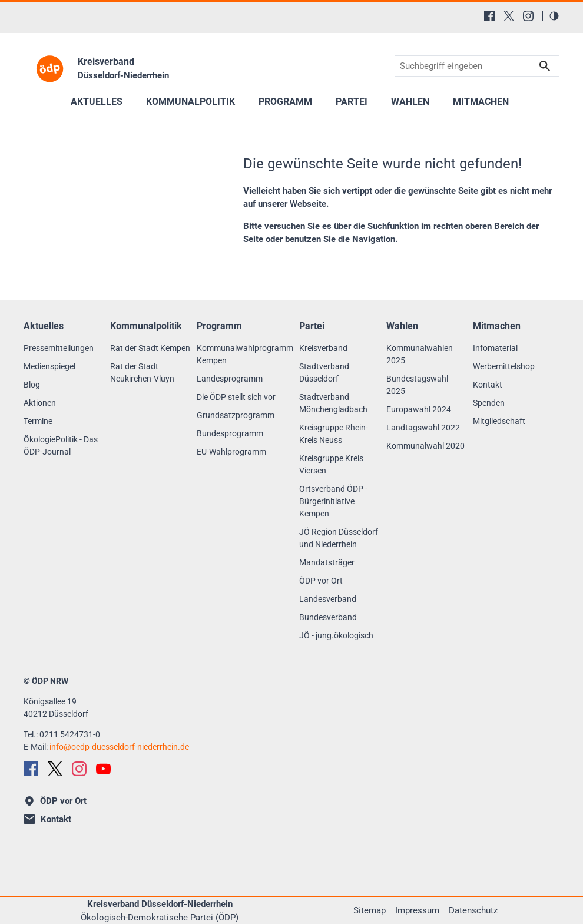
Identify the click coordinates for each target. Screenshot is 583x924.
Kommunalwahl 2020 (425, 446)
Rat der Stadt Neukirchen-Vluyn (142, 372)
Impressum (417, 910)
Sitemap (370, 910)
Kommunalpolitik (191, 102)
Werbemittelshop (504, 366)
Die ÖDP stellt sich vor (236, 397)
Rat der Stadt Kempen (150, 348)
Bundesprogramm (230, 433)
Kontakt (488, 385)
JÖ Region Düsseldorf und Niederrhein (339, 538)
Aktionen (40, 403)
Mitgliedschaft (499, 421)
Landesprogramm (230, 379)
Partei (352, 102)
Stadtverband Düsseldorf (324, 372)
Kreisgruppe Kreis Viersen (331, 464)
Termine (38, 421)
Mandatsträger (327, 562)
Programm (285, 102)
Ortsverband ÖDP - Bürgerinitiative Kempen (333, 501)
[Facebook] (489, 16)
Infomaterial (495, 348)
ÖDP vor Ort (321, 581)
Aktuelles (97, 102)
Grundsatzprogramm (236, 415)
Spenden (489, 403)
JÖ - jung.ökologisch (336, 635)
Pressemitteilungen (59, 348)
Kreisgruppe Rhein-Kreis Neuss (334, 434)
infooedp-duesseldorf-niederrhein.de (119, 747)
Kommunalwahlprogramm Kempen (245, 354)
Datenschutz (473, 910)
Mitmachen (481, 102)
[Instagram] (528, 16)
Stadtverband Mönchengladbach (333, 403)
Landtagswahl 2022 (423, 428)
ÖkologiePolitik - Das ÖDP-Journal (61, 446)
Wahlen (410, 102)
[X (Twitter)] (509, 16)
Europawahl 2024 (419, 409)
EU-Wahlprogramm (231, 452)
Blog (32, 385)
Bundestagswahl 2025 (417, 385)
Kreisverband (323, 348)
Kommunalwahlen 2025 (420, 354)
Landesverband (328, 599)
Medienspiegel (49, 366)
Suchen (545, 66)
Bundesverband (328, 617)
